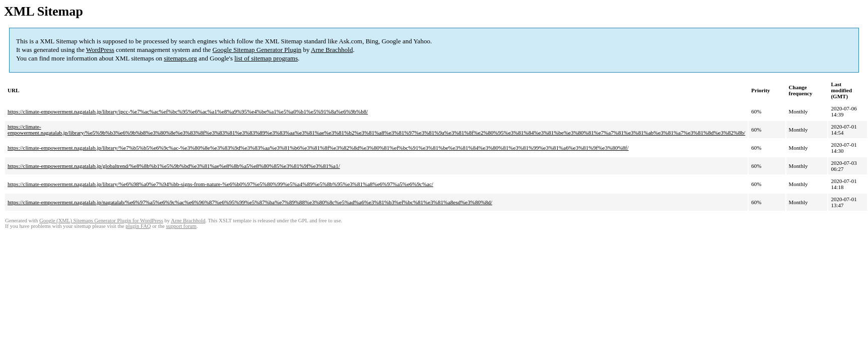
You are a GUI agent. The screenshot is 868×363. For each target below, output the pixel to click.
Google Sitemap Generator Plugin (257, 50)
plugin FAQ (138, 226)
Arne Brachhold (332, 50)
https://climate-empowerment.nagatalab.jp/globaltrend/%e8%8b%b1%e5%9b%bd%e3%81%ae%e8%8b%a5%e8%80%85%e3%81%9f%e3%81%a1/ (174, 166)
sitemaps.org (180, 58)
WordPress (100, 50)
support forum (181, 226)
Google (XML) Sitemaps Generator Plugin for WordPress (101, 221)
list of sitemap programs (266, 58)
